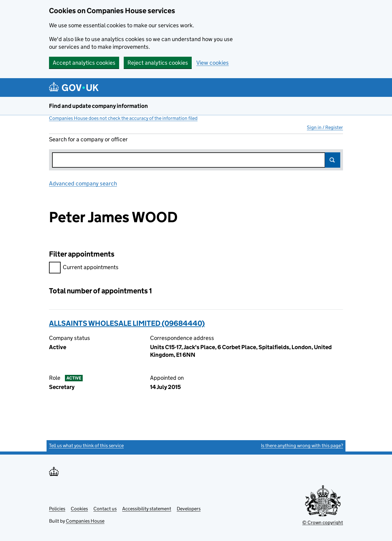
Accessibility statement (147, 509)
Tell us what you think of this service (86, 446)
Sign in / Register (325, 127)
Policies (57, 509)
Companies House (85, 521)
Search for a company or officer (88, 139)
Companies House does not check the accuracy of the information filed (123, 118)
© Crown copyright (323, 522)
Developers (189, 509)
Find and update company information (98, 106)
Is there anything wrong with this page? (302, 446)
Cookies (79, 509)
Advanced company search (83, 183)
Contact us (105, 509)
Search (333, 160)
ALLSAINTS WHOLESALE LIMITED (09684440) (127, 323)
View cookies (213, 63)
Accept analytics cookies (84, 63)
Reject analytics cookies (158, 63)
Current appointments (84, 268)
